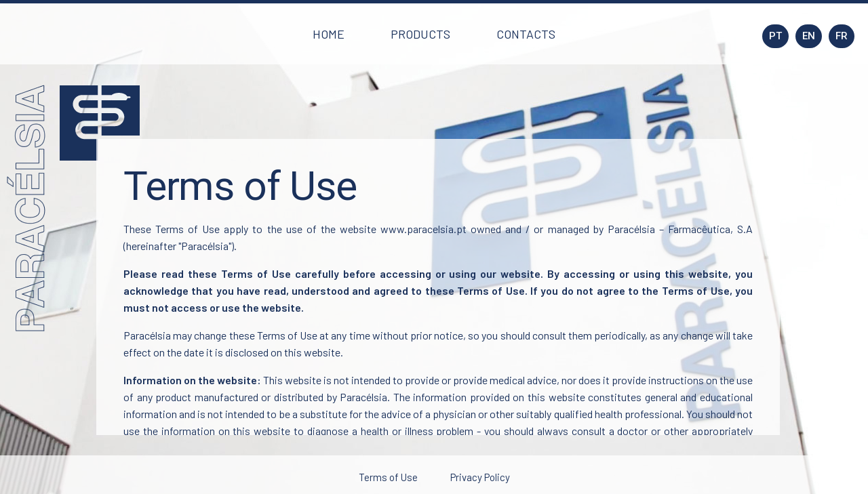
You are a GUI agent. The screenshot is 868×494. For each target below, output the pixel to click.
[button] (329, 34)
